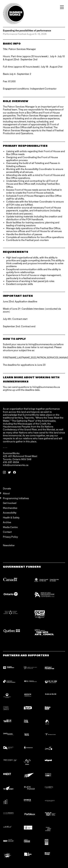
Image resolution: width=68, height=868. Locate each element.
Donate (7, 488)
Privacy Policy (10, 537)
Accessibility (10, 513)
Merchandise (10, 508)
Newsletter (9, 545)
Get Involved (10, 503)
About (6, 493)
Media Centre (10, 527)
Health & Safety (11, 517)
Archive (7, 522)
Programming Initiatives (16, 498)
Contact (7, 532)
